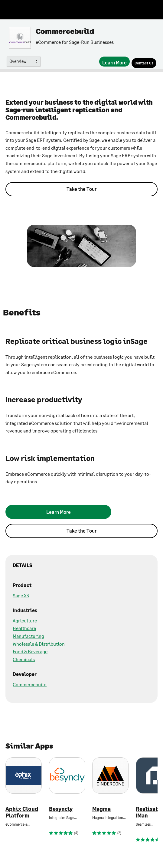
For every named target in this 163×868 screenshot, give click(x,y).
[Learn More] (114, 62)
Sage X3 (21, 595)
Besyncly (61, 809)
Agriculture (25, 620)
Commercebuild (30, 684)
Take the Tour (81, 189)
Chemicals (24, 659)
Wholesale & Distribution (39, 644)
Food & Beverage (30, 651)
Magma (101, 809)
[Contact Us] (144, 63)
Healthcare (24, 628)
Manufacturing (28, 636)
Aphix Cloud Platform (22, 812)
